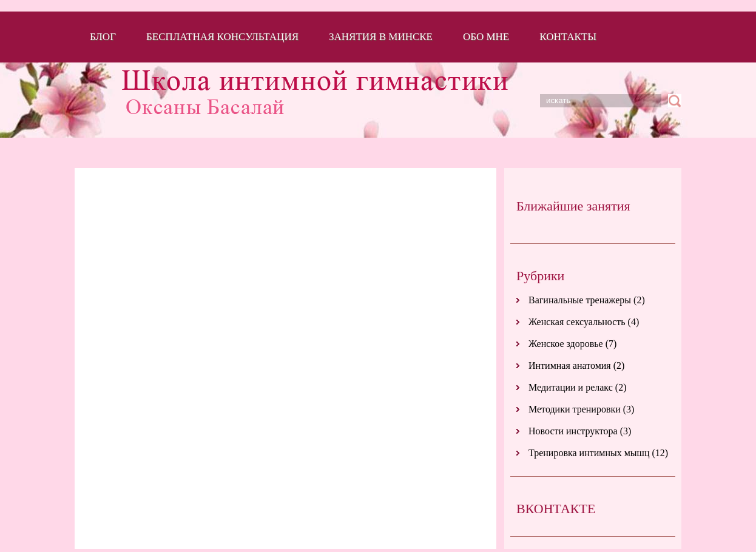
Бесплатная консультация (222, 37)
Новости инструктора (573, 431)
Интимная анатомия (570, 365)
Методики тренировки (575, 409)
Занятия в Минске (381, 37)
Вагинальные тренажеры (580, 300)
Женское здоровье (566, 344)
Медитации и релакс (571, 387)
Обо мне (486, 37)
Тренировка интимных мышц (589, 453)
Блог (103, 37)
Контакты (568, 37)
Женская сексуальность (577, 322)
